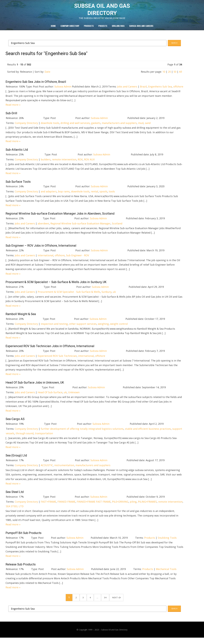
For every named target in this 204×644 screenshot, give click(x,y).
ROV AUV (89, 163)
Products (89, 29)
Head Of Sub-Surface (50, 396)
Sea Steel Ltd (15, 496)
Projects (103, 29)
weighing (103, 328)
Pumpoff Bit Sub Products (23, 537)
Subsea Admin (63, 90)
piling (133, 506)
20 (169, 76)
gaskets (96, 127)
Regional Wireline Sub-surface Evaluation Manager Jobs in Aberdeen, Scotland (60, 218)
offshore (178, 90)
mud (141, 127)
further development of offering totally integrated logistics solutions (82, 433)
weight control (119, 328)
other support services (83, 328)
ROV (80, 163)
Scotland (117, 227)
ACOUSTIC (47, 469)
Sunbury (107, 296)
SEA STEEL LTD (15, 510)
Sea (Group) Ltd (16, 459)
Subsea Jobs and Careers (141, 29)
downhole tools (50, 127)
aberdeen (43, 227)
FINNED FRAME (66, 506)
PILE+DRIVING (120, 506)
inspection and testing (54, 328)
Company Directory (70, 29)
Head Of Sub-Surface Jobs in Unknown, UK (35, 386)
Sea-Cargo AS (15, 423)
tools (112, 195)
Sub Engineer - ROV (78, 259)
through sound (25, 437)
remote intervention (64, 163)
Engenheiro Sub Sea (160, 90)
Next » (124, 603)
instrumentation (64, 469)
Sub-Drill (11, 117)
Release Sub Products (21, 568)
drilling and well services (75, 127)
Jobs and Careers (127, 90)
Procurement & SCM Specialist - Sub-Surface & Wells (69, 296)
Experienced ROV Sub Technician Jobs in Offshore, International (50, 350)
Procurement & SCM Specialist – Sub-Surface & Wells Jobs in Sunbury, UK (56, 286)
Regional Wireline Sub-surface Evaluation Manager (80, 227)
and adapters (49, 195)
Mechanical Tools (166, 573)
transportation (44, 437)
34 (110, 603)
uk (114, 296)
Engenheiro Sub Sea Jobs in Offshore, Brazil (36, 86)
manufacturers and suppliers (119, 127)
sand (148, 127)
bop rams (64, 195)
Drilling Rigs (118, 29)
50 (175, 76)
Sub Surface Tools (18, 186)
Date (47, 76)
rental (94, 195)
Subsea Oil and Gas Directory (114, 636)
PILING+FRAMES (147, 506)
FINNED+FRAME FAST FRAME (94, 506)
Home (53, 29)
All (181, 76)
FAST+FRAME (48, 506)
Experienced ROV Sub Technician (57, 360)
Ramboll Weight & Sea (21, 318)
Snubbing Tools (167, 542)
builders (46, 163)
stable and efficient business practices (148, 433)
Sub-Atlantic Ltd (17, 154)
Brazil (143, 90)
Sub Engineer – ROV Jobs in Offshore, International (41, 250)
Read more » (13, 109)
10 (164, 76)
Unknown (74, 396)
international (45, 259)
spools (103, 195)
